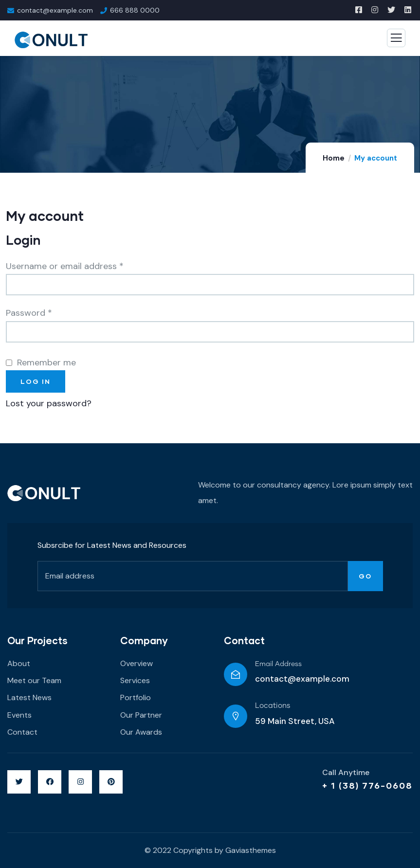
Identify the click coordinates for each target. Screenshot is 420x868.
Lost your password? (49, 403)
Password (29, 313)
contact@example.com (302, 679)
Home (334, 158)
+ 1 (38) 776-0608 (367, 785)
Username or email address (65, 266)
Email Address (278, 664)
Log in (36, 381)
